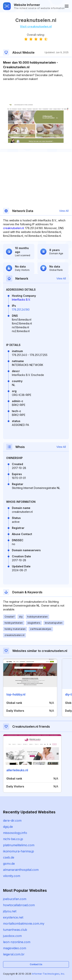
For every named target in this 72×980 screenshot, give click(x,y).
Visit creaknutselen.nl (36, 26)
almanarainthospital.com (21, 870)
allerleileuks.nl (17, 770)
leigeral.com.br (14, 954)
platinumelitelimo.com (19, 845)
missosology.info (15, 833)
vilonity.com (12, 876)
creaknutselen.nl (13, 228)
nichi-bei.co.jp (13, 839)
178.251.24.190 (21, 310)
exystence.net (13, 917)
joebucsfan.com (15, 899)
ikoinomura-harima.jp (19, 851)
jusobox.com (12, 936)
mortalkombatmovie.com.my (24, 923)
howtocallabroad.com (19, 905)
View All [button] (64, 211)
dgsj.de (8, 827)
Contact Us (36, 964)
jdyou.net (10, 911)
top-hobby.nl (16, 694)
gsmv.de (9, 864)
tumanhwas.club (15, 930)
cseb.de (9, 857)
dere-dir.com (12, 820)
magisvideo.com (15, 948)
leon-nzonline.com (17, 942)
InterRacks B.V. (21, 300)
